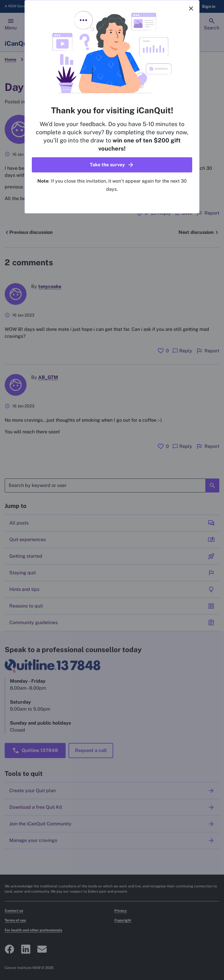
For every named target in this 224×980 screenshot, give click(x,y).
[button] (112, 165)
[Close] (191, 8)
